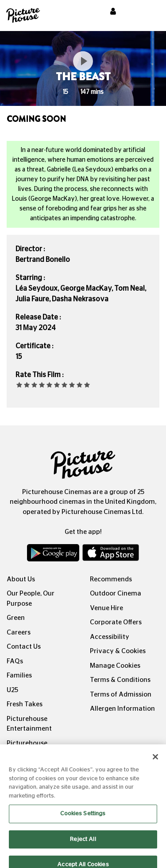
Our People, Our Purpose (31, 599)
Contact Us (24, 647)
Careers (19, 633)
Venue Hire (106, 608)
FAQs (15, 661)
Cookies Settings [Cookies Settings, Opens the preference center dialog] (83, 819)
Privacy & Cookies (118, 651)
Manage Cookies (115, 666)
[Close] (155, 762)
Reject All (83, 844)
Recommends (111, 579)
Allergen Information (122, 709)
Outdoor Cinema (116, 594)
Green (16, 618)
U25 (12, 690)
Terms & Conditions (120, 680)
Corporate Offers (116, 622)
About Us (21, 579)
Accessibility (110, 637)
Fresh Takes (25, 704)
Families (19, 675)
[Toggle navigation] (147, 13)
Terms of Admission (121, 695)
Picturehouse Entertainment (29, 724)
